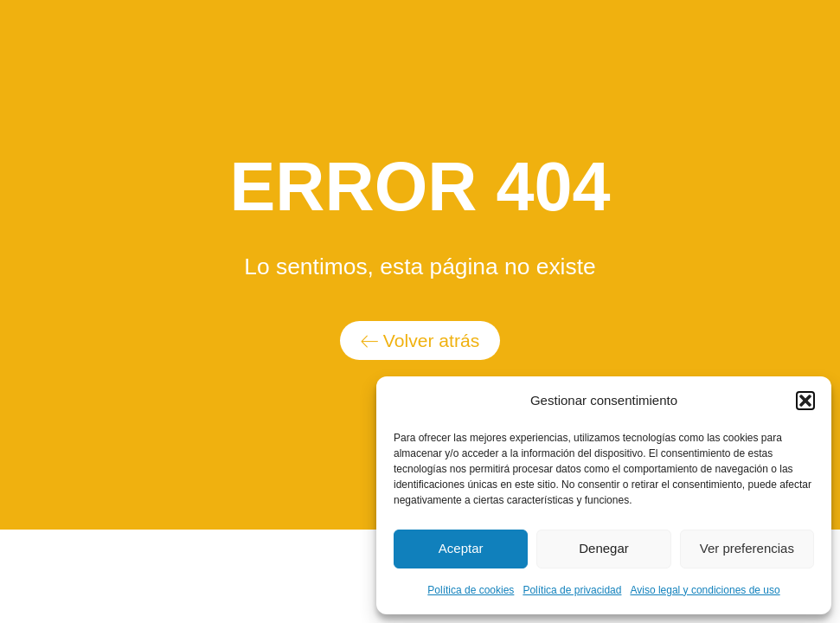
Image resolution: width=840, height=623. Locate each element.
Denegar (604, 548)
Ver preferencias (747, 548)
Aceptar (461, 548)
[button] (805, 401)
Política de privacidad (572, 590)
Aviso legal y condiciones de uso (705, 590)
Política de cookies (471, 590)
